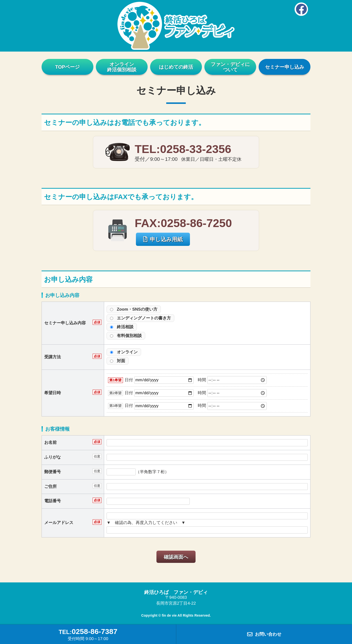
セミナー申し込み (285, 67)
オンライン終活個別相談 (122, 67)
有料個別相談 (126, 336)
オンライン (124, 352)
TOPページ (68, 67)
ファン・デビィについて (230, 67)
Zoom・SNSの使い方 (134, 309)
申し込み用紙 (163, 239)
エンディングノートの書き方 (140, 318)
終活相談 (122, 327)
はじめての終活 (176, 67)
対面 (118, 361)
